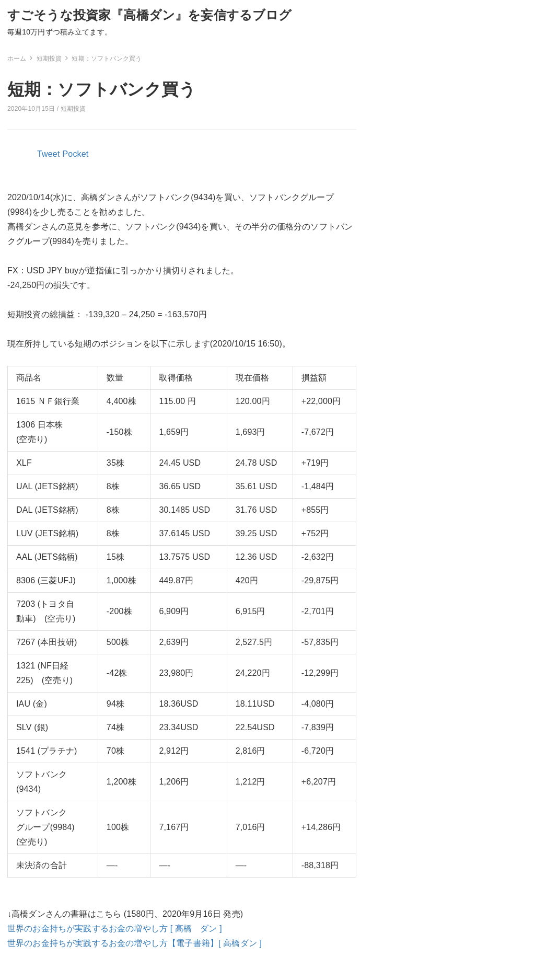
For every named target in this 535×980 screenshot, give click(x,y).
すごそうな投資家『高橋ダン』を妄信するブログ (150, 15)
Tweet (49, 154)
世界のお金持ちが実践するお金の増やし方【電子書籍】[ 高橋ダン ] (135, 943)
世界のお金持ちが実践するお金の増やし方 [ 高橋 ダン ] (115, 929)
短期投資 (73, 109)
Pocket (76, 154)
